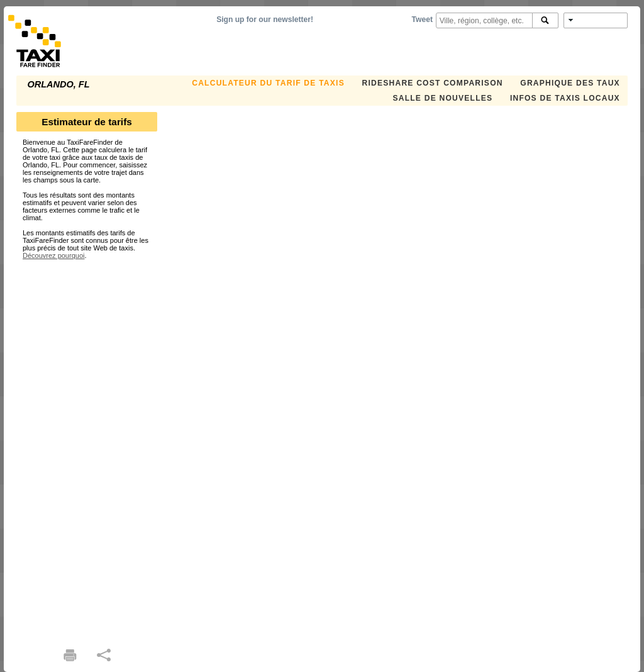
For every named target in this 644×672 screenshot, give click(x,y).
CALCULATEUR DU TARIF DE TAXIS (268, 83)
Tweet (422, 20)
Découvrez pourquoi (53, 255)
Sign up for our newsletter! (265, 20)
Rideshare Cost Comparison (432, 83)
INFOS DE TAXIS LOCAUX (565, 98)
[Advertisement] (87, 448)
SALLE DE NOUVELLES (442, 98)
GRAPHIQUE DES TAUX (570, 83)
